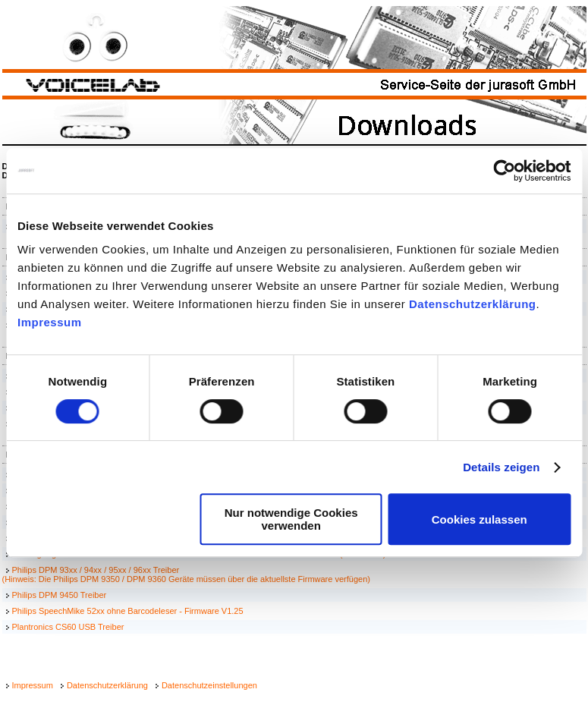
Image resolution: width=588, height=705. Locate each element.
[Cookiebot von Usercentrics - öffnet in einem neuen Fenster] (504, 171)
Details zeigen (501, 467)
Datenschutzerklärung (473, 304)
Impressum (50, 322)
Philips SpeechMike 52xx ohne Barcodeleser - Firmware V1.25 (128, 611)
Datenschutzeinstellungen (209, 685)
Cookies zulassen (480, 519)
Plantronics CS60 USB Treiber (68, 627)
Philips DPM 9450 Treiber (60, 595)
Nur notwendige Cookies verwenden (291, 519)
